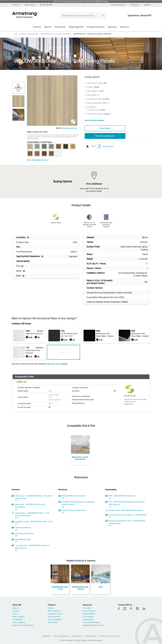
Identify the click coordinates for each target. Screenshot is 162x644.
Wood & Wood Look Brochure (74, 510)
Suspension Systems (55, 614)
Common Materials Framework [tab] (29, 387)
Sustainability (17, 620)
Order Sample (105, 128)
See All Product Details (96, 120)
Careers (15, 614)
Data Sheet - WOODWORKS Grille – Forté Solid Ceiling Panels (34, 497)
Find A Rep (87, 608)
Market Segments (76, 27)
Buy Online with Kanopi (91, 623)
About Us (16, 608)
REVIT (90, 147)
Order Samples (88, 617)
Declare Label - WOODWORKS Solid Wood (126, 510)
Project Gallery (88, 620)
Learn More (128, 404)
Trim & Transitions (54, 617)
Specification (108, 146)
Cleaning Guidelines (23, 527)
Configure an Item (70, 128)
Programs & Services (96, 27)
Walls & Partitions (54, 611)
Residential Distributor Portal (93, 625)
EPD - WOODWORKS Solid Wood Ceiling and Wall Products (127, 503)
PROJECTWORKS (89, 614)
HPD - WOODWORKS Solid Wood (122, 496)
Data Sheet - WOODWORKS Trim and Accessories (30, 506)
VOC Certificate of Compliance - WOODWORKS (128, 515)
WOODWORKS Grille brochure (74, 496)
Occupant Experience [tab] (80, 387)
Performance (60, 27)
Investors (16, 611)
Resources (124, 27)
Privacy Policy (90, 636)
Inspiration (112, 27)
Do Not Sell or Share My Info (109, 636)
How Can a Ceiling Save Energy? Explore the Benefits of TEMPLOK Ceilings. (81, 2)
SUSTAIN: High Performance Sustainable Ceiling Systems (78, 503)
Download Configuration (105, 136)
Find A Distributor (89, 611)
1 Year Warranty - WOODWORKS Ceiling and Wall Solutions (32, 547)
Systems (48, 27)
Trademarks (46, 636)
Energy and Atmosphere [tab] (81, 396)
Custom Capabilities (55, 620)
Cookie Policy (77, 636)
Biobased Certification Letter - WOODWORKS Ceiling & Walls (127, 522)
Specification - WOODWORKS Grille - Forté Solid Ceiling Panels (32, 514)
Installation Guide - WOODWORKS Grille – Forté (34, 522)
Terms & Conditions (61, 636)
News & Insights (19, 617)
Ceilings (51, 608)
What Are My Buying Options (23, 625)
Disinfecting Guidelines (24, 533)
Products (37, 27)
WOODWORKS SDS (23, 539)
